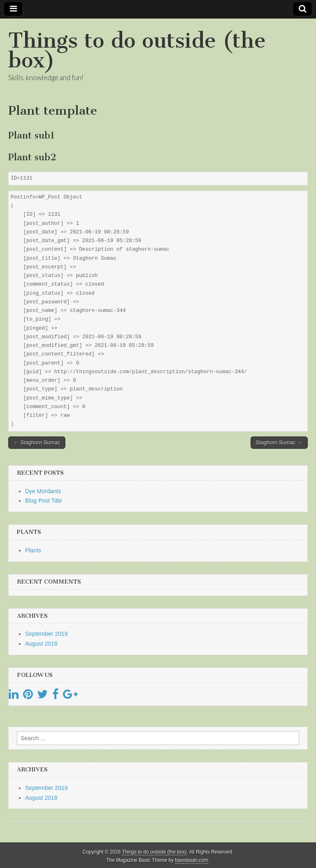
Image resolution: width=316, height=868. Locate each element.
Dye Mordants (43, 491)
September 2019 (46, 634)
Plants (33, 550)
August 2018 (41, 644)
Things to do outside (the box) (137, 50)
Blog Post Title (44, 501)
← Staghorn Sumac (37, 442)
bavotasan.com (192, 860)
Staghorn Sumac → (279, 442)
